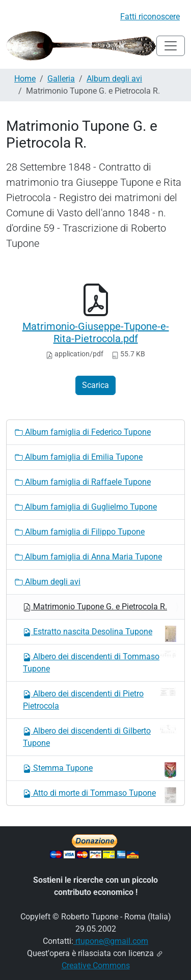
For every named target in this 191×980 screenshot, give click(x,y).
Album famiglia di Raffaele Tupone (83, 482)
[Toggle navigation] (171, 46)
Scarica (95, 385)
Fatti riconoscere (150, 17)
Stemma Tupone (100, 770)
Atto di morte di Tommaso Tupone (100, 795)
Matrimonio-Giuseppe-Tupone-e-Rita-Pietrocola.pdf (96, 332)
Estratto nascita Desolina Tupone (100, 634)
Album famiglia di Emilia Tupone (79, 457)
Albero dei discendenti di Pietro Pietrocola (100, 699)
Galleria (61, 79)
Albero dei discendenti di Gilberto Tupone (100, 736)
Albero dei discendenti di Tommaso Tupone (100, 662)
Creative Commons (96, 965)
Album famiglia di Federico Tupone (83, 432)
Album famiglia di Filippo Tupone (80, 532)
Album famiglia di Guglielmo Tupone (86, 507)
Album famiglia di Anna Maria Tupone (88, 557)
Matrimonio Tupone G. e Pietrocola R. (95, 607)
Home (25, 79)
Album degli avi (114, 79)
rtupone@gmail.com (111, 941)
